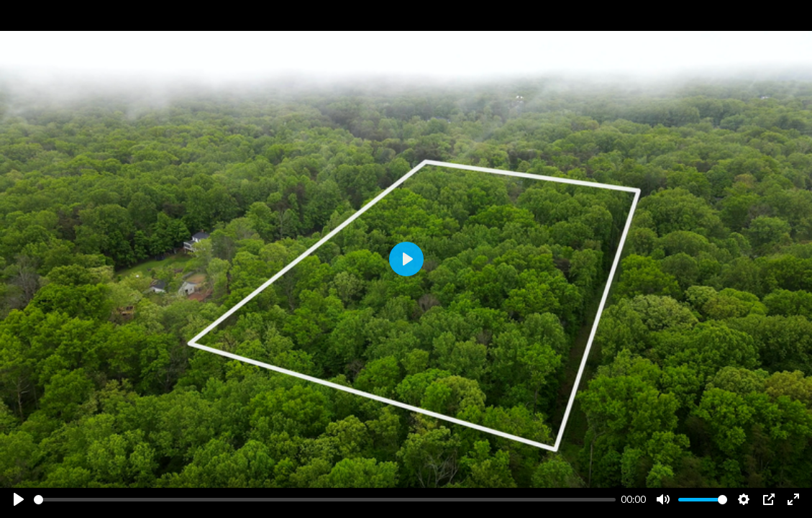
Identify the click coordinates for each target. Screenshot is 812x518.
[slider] (325, 500)
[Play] (19, 499)
